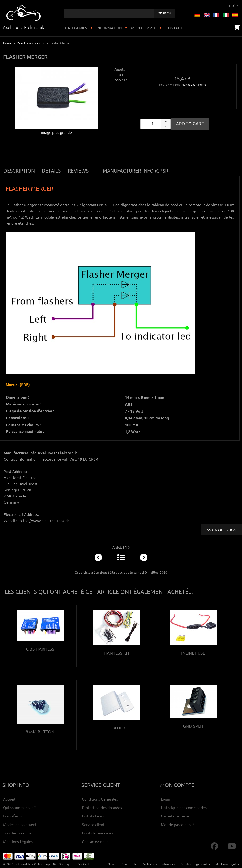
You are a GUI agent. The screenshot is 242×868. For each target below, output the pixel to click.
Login (234, 6)
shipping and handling (193, 84)
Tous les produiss (17, 833)
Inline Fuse (193, 653)
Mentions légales (227, 864)
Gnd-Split (193, 726)
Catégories (76, 28)
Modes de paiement (20, 824)
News (112, 864)
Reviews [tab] (78, 170)
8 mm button (40, 731)
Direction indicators (30, 43)
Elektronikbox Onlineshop (32, 864)
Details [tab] (51, 170)
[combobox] (109, 13)
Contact (174, 28)
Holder (117, 728)
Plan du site (129, 864)
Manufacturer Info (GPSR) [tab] (136, 170)
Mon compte (144, 28)
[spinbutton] (156, 124)
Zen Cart (83, 864)
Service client (93, 824)
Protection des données (102, 807)
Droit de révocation (98, 833)
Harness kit (117, 653)
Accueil (9, 799)
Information (109, 28)
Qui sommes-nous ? (19, 807)
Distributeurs (93, 816)
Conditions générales (195, 864)
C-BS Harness (40, 649)
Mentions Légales (18, 841)
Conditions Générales (100, 799)
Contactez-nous (95, 841)
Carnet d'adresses (176, 816)
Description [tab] (19, 170)
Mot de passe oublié (178, 824)
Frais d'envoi (14, 816)
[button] (166, 122)
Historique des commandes (184, 807)
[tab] (96, 168)
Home (7, 43)
